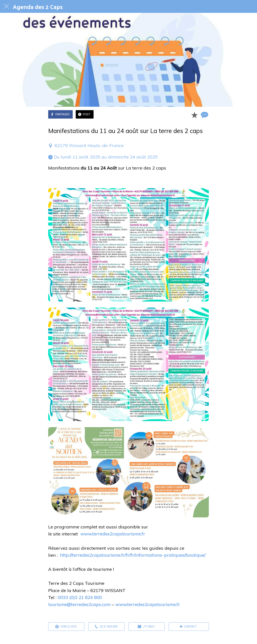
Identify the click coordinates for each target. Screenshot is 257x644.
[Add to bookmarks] (194, 115)
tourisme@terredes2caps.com (79, 604)
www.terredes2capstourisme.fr (113, 534)
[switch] (50, 182)
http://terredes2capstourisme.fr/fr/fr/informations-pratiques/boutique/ (133, 555)
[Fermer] (6, 6)
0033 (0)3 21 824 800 (80, 597)
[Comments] (204, 115)
